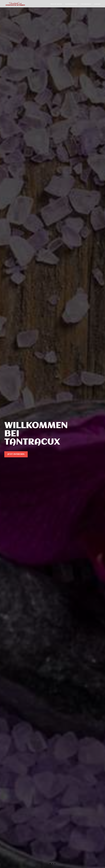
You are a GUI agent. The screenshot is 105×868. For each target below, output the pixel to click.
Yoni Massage (86, 4)
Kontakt (98, 4)
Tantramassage (71, 4)
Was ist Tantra (56, 4)
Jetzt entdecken (16, 454)
